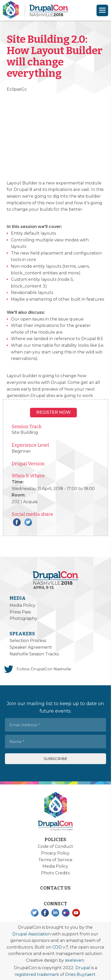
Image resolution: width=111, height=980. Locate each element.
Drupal (83, 968)
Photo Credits (55, 873)
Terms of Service (55, 860)
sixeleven (75, 960)
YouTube (76, 913)
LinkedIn (55, 913)
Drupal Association (32, 934)
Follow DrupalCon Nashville (44, 669)
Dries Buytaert (80, 974)
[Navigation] (102, 10)
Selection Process (28, 641)
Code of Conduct (55, 846)
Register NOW (53, 412)
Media (18, 598)
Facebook (17, 522)
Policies (55, 840)
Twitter (28, 522)
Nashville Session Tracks (34, 654)
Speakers (22, 634)
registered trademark (37, 974)
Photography (23, 618)
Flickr (66, 913)
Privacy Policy (55, 853)
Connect (55, 904)
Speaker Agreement (31, 647)
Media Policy (23, 605)
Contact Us (55, 888)
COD (57, 947)
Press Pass (20, 612)
